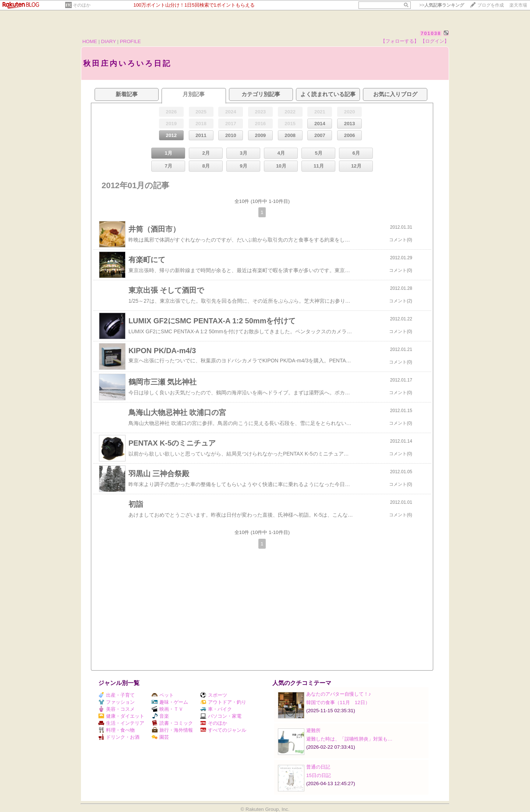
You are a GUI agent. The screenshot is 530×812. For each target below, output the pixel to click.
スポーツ (214, 695)
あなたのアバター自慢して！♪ (339, 694)
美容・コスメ (116, 709)
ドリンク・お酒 (119, 737)
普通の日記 (318, 767)
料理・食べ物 (116, 730)
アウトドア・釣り (223, 702)
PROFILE (130, 41)
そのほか (82, 5)
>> (442, 5)
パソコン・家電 (221, 716)
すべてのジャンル (223, 730)
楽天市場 (518, 5)
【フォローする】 (400, 41)
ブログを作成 (491, 5)
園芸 (160, 737)
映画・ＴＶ (167, 709)
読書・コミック (172, 723)
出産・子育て (116, 695)
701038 (431, 33)
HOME (90, 41)
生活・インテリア (121, 723)
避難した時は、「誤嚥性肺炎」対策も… (349, 739)
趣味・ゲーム (170, 702)
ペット (163, 695)
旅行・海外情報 (172, 730)
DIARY (109, 41)
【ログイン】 (435, 41)
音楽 (160, 716)
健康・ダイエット (121, 716)
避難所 (313, 730)
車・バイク (216, 709)
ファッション (116, 702)
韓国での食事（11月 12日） (338, 702)
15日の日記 (319, 775)
